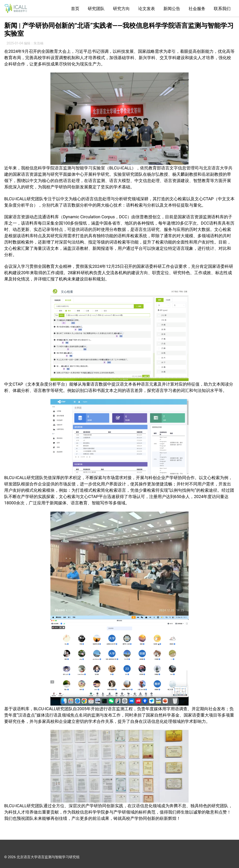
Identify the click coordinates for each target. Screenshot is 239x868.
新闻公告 (172, 9)
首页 (75, 9)
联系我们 (222, 9)
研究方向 (121, 9)
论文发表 (147, 9)
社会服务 (197, 9)
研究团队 (96, 9)
